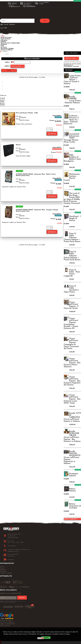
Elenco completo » (71, 519)
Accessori (4, 47)
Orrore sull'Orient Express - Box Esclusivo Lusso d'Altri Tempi (72, 399)
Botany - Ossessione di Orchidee (75, 506)
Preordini (69, 70)
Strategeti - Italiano (74, 475)
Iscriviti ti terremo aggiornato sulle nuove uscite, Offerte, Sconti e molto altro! (13, 602)
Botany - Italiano (73, 490)
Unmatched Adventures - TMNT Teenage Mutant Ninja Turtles (72, 138)
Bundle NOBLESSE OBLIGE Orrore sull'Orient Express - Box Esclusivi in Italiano (72, 436)
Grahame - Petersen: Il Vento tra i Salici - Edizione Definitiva (71, 120)
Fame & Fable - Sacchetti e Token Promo (71, 289)
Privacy (74, 634)
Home (3, 36)
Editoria (3, 42)
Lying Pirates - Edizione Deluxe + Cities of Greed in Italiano (72, 80)
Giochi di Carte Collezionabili (10, 43)
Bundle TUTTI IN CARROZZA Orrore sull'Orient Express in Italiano (72, 417)
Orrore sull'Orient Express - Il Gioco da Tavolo (71, 305)
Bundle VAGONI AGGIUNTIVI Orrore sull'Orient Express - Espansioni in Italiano (72, 458)
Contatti (3, 567)
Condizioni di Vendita (6, 573)
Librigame (4, 40)
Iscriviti (22, 598)
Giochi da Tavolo (6, 37)
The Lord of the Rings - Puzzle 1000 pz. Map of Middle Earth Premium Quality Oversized (72, 198)
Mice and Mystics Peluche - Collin (27, 113)
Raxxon (18, 145)
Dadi (2, 46)
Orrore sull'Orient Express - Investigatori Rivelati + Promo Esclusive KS (71, 323)
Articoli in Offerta (7, 50)
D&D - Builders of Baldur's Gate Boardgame (72, 158)
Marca (7, 66)
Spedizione (3, 570)
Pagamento (3, 571)
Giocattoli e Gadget (7, 49)
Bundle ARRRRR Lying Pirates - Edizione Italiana (72, 100)
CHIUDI (41, 640)
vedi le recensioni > (5, 625)
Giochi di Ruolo (6, 39)
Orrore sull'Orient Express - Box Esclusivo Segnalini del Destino (72, 381)
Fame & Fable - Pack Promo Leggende (72, 273)
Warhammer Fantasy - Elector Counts (72, 177)
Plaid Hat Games (24, 120)
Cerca (7, 62)
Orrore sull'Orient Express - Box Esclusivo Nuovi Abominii (72, 363)
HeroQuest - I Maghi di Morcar (75, 218)
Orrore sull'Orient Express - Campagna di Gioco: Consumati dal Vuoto (71, 344)
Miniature (4, 44)
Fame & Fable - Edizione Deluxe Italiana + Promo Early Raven (72, 256)
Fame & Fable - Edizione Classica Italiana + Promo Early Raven (72, 238)
